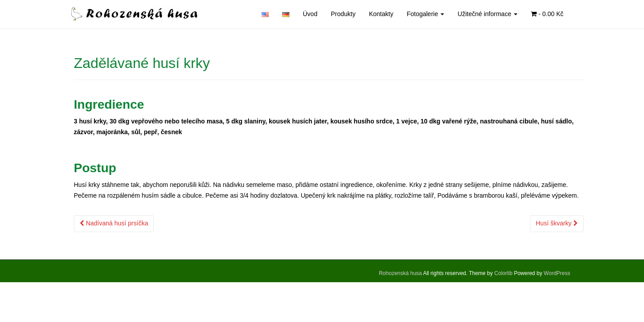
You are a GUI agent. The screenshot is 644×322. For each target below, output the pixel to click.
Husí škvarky (557, 223)
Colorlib (503, 273)
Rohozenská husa (400, 273)
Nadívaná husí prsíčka (114, 223)
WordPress (557, 273)
